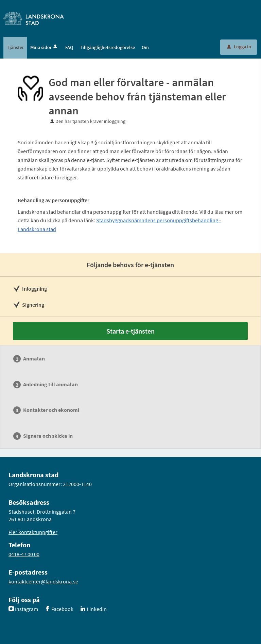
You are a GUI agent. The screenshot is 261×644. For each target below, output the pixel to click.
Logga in (239, 47)
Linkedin (97, 609)
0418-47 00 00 (24, 554)
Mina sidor (44, 47)
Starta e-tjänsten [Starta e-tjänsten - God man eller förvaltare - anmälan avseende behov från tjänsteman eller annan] (130, 331)
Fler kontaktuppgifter (33, 532)
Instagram (27, 609)
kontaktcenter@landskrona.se (43, 581)
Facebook (62, 609)
